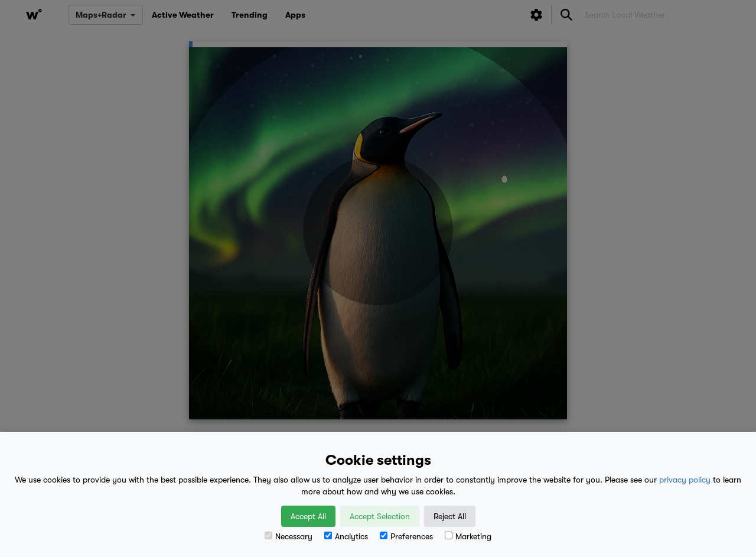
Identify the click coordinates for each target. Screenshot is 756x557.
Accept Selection (380, 516)
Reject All (450, 516)
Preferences (406, 536)
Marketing (468, 536)
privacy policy (685, 480)
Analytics (346, 536)
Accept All (308, 516)
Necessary (289, 536)
